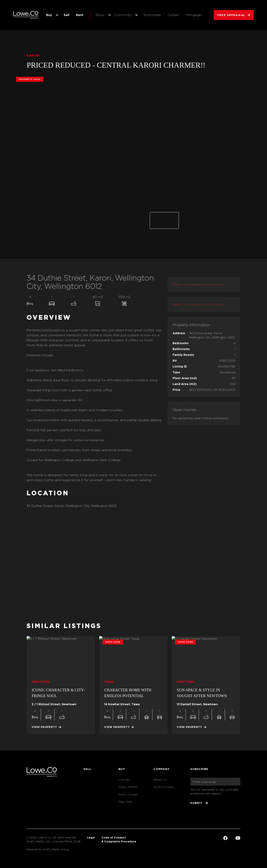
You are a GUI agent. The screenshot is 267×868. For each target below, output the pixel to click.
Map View (126, 802)
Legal (91, 837)
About (100, 15)
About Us (160, 780)
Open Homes (128, 787)
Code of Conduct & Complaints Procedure (119, 839)
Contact (174, 15)
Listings (124, 780)
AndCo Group (164, 787)
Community (123, 15)
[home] (26, 15)
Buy (49, 15)
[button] (52, 15)
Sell (66, 15)
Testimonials (152, 15)
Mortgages (194, 15)
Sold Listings (128, 794)
